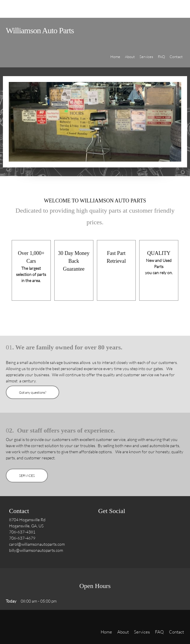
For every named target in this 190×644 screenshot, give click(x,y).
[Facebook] (104, 530)
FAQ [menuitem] (159, 632)
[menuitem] (115, 60)
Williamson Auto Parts (40, 30)
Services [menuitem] (142, 632)
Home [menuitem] (106, 632)
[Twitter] (116, 530)
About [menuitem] (123, 632)
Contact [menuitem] (176, 632)
